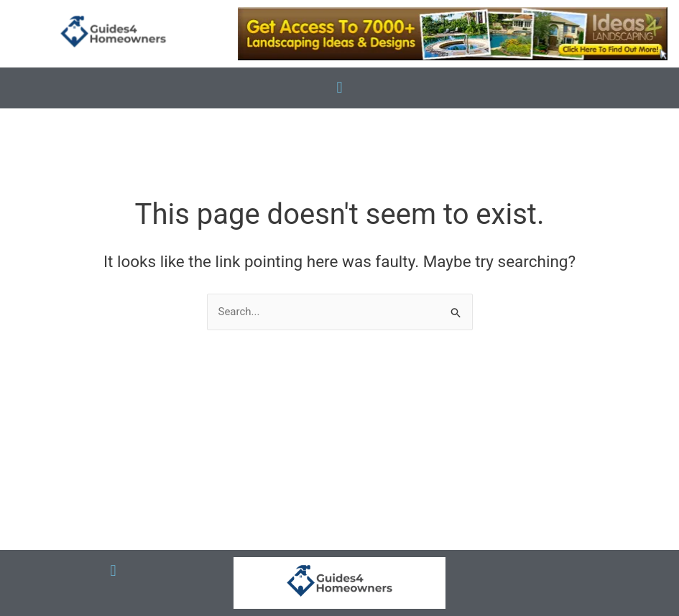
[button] (339, 88)
